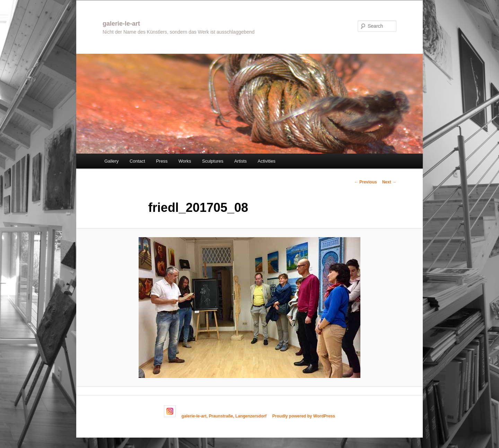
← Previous (366, 182)
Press (162, 161)
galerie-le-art (121, 24)
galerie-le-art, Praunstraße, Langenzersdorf (224, 416)
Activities (267, 161)
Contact (137, 161)
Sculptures (213, 161)
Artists (240, 161)
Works (185, 161)
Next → (389, 182)
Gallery (111, 161)
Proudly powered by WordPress (304, 416)
